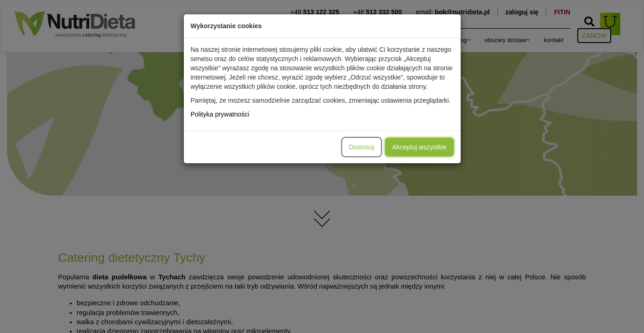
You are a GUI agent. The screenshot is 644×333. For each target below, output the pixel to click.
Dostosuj (362, 147)
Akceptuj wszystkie (419, 147)
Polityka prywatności (220, 114)
